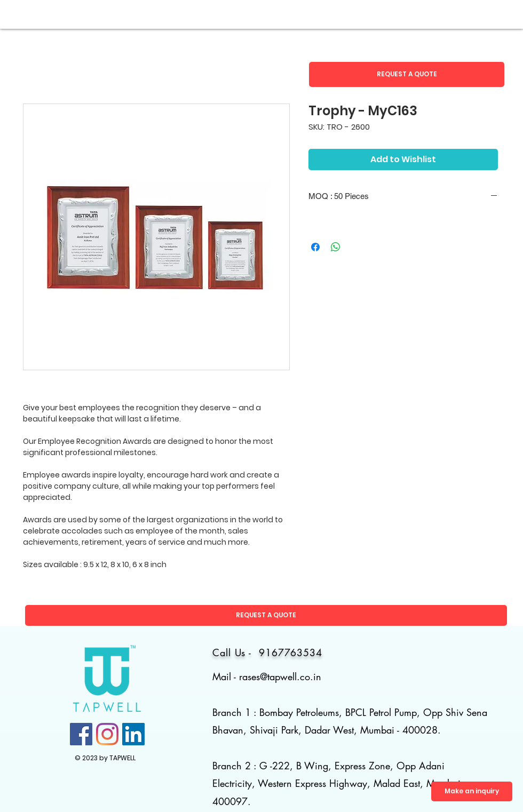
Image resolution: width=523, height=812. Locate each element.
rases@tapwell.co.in (280, 676)
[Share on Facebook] (315, 247)
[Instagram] (107, 734)
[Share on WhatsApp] (336, 247)
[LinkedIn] (133, 734)
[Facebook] (81, 734)
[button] (407, 74)
